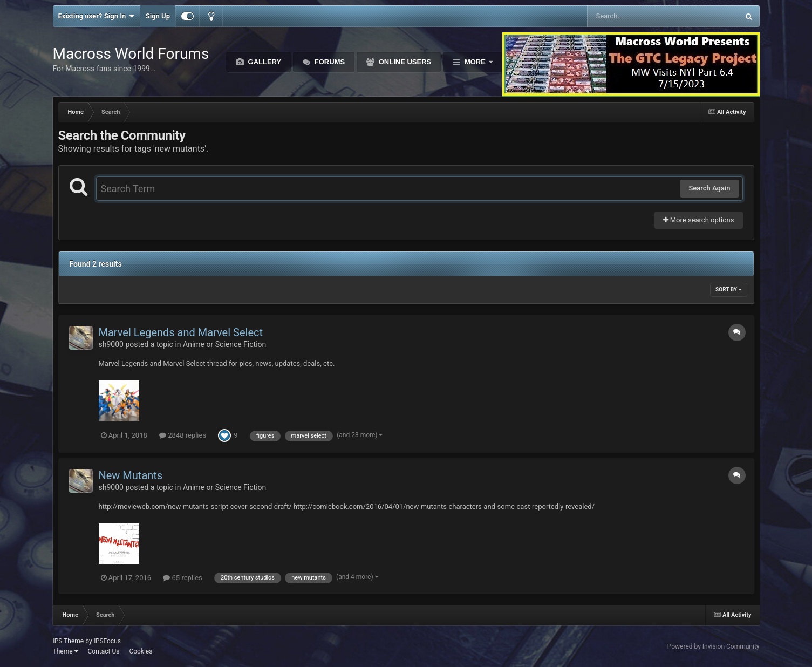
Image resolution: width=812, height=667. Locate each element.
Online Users (404, 62)
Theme (66, 651)
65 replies (182, 578)
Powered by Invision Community (714, 646)
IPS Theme (69, 641)
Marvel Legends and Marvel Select (181, 332)
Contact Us (103, 651)
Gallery (264, 62)
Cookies (141, 651)
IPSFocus (107, 641)
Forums (329, 62)
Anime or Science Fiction (224, 344)
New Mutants (131, 475)
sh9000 (111, 344)
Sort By (728, 290)
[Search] (636, 16)
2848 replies (183, 435)
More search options (699, 220)
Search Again (709, 188)
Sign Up (158, 16)
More (475, 62)
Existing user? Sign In (96, 16)
